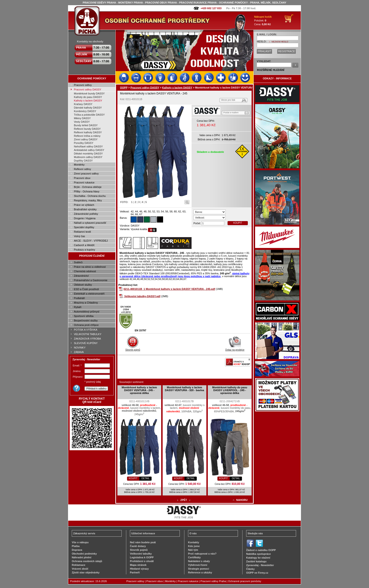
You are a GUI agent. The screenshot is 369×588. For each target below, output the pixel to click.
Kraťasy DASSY (83, 104)
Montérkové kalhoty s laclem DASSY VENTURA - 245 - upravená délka (139, 390)
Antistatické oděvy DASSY (89, 150)
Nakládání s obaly (199, 561)
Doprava (77, 550)
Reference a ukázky (200, 572)
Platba (76, 546)
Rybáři (78, 307)
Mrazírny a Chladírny (86, 303)
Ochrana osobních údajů (87, 561)
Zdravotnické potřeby (86, 214)
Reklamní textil (82, 232)
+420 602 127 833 (211, 8)
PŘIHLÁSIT (264, 51)
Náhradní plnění (82, 557)
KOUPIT (238, 223)
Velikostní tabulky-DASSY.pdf (142, 296)
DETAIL (145, 478)
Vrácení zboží (80, 569)
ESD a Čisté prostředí (86, 289)
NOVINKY (80, 348)
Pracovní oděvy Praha (213, 581)
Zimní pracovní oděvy (86, 174)
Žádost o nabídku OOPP (261, 550)
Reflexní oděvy (82, 169)
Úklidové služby (83, 285)
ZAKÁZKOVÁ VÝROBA (87, 339)
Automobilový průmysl (87, 312)
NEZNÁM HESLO (280, 42)
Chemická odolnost (85, 271)
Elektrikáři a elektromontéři (89, 294)
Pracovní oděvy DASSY (88, 89)
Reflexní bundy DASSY (87, 129)
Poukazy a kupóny (84, 250)
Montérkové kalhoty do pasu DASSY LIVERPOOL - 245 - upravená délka (230, 390)
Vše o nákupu (80, 542)
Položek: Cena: (263, 20)
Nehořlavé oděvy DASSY (88, 146)
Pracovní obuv (82, 178)
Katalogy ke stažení (258, 558)
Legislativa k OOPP (142, 557)
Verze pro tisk (228, 100)
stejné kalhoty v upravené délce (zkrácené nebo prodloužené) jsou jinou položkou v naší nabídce (184, 275)
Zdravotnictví (81, 276)
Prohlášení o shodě (142, 561)
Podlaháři (79, 298)
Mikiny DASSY (82, 118)
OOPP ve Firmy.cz (257, 573)
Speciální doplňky (84, 227)
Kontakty (194, 542)
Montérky (79, 165)
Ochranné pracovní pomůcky (245, 581)
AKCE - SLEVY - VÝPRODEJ (91, 241)
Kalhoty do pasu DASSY (88, 97)
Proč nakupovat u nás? (202, 554)
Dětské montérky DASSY (88, 154)
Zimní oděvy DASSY (86, 139)
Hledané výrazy (139, 569)
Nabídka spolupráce (259, 554)
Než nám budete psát (143, 542)
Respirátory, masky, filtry (88, 200)
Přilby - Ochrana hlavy (87, 191)
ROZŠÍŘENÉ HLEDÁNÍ (271, 70)
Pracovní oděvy (83, 85)
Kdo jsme (194, 546)
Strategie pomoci (199, 569)
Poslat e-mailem (231, 113)
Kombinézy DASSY (85, 111)
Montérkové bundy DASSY (89, 93)
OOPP (124, 88)
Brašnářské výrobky (85, 209)
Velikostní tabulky (141, 554)
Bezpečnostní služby (86, 320)
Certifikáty (194, 557)
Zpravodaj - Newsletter (260, 565)
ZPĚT (184, 500)
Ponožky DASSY (84, 143)
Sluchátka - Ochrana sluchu (90, 196)
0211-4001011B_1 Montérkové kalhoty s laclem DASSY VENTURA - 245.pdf (169, 289)
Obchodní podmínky (84, 554)
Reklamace (79, 565)
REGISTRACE (287, 51)
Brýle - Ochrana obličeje (88, 187)
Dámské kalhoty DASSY (88, 108)
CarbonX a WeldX (84, 245)
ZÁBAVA (79, 352)
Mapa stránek (138, 565)
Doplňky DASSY (83, 161)
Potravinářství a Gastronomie (91, 280)
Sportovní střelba (84, 316)
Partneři (135, 572)
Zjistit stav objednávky (86, 572)
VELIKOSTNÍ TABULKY (88, 334)
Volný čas (79, 236)
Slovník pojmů (133, 349)
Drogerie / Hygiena (85, 218)
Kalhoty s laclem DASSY (88, 101)
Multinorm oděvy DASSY (88, 157)
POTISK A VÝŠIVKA (86, 330)
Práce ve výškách (84, 205)
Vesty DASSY (82, 122)
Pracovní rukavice (84, 182)
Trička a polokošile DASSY (89, 115)
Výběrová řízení (198, 565)
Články (250, 569)
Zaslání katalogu (256, 561)
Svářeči (78, 262)
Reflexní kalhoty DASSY (88, 132)
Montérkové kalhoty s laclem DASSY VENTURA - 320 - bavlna (184, 389)
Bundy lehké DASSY (86, 125)
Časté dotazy (138, 546)
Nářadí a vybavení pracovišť (90, 223)
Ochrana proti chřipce (86, 325)
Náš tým (193, 550)
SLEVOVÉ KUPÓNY (86, 343)
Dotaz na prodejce (235, 349)
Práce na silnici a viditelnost (90, 267)
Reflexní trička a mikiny (87, 136)
